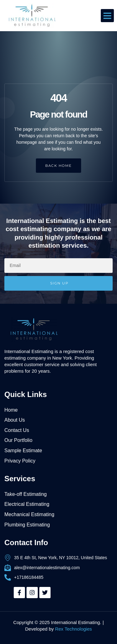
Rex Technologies (73, 629)
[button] (107, 16)
